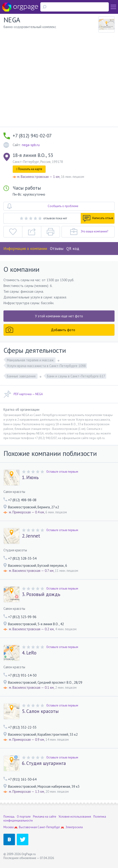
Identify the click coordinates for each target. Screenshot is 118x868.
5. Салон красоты (40, 711)
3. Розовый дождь (41, 594)
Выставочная (28, 827)
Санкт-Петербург (49, 827)
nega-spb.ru (31, 145)
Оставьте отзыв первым (62, 472)
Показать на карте (29, 169)
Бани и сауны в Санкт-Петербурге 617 (76, 376)
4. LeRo (29, 653)
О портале (24, 817)
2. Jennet (31, 536)
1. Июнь (30, 477)
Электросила (74, 827)
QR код (73, 249)
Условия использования (75, 817)
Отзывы (57, 249)
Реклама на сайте (45, 817)
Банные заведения (22, 376)
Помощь (9, 817)
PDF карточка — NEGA (23, 394)
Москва (9, 827)
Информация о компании (25, 249)
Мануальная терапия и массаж (31, 360)
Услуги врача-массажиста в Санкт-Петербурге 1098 (46, 366)
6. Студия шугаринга (44, 763)
